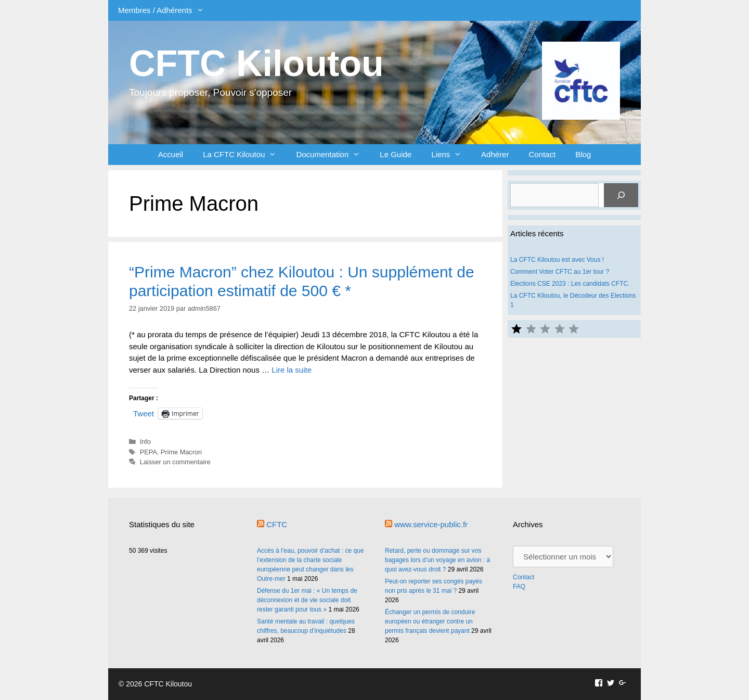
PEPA (148, 452)
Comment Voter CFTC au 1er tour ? (560, 272)
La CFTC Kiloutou (244, 155)
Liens (451, 155)
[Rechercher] (621, 195)
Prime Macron (181, 452)
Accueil (171, 154)
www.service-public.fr (431, 524)
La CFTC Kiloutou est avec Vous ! (557, 260)
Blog (583, 154)
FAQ (519, 587)
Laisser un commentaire (175, 462)
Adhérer (495, 154)
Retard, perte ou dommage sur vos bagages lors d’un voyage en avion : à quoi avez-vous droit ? (437, 560)
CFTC (277, 524)
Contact (542, 154)
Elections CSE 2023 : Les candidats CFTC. (570, 284)
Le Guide (396, 154)
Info (145, 442)
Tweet (144, 413)
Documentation (333, 155)
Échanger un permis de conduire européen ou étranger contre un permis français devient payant (430, 621)
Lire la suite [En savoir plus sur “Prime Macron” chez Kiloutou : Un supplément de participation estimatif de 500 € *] (292, 370)
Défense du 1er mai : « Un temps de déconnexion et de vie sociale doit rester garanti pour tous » (307, 600)
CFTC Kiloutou (256, 63)
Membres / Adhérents (166, 10)
